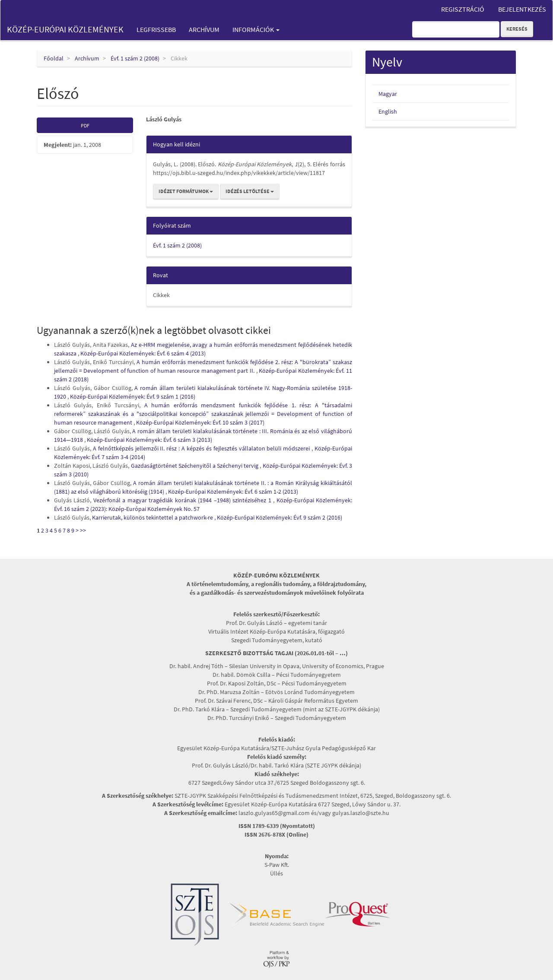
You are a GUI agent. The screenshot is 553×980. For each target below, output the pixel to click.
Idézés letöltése (250, 191)
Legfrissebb (156, 29)
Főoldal (54, 58)
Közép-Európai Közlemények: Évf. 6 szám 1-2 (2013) (233, 492)
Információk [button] (256, 29)
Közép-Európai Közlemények (65, 29)
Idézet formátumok (186, 191)
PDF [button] (85, 125)
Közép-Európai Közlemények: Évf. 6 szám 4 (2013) (143, 353)
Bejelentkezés (522, 9)
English (388, 111)
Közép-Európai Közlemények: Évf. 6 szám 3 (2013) (149, 440)
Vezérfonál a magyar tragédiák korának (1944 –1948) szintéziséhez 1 (183, 500)
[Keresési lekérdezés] (456, 29)
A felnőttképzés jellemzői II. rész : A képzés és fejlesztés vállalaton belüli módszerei (202, 448)
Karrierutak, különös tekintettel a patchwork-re (153, 517)
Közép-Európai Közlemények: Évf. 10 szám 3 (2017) (200, 422)
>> (83, 530)
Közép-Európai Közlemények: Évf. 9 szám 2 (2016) (280, 517)
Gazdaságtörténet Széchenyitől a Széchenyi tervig (195, 466)
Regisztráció (463, 9)
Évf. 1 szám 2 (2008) (135, 58)
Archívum (204, 29)
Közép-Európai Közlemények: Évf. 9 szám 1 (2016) (133, 396)
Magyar (388, 94)
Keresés (517, 29)
